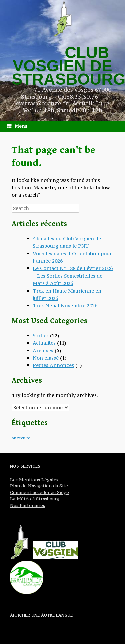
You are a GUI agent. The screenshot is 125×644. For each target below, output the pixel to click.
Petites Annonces (53, 365)
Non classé (46, 358)
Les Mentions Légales (34, 480)
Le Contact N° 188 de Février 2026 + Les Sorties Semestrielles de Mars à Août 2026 (73, 276)
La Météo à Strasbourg (35, 499)
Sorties (41, 335)
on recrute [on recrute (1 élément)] (21, 438)
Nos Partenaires (27, 505)
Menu (17, 126)
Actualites (44, 343)
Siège (62, 492)
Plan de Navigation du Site (39, 486)
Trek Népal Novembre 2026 (65, 306)
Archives (43, 350)
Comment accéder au (33, 492)
